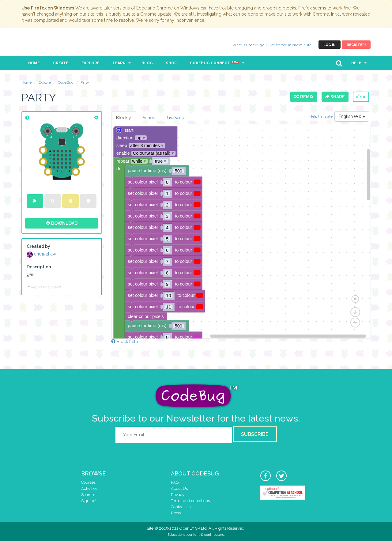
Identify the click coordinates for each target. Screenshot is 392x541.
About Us (179, 488)
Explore (90, 63)
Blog (147, 63)
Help (356, 63)
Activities (89, 488)
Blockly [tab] (124, 118)
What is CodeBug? (248, 45)
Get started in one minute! (290, 45)
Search (88, 495)
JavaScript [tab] (176, 118)
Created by (38, 246)
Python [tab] (148, 118)
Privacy (178, 495)
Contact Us (181, 507)
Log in (330, 45)
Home (34, 63)
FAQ (175, 482)
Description (39, 267)
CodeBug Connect (215, 63)
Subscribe (255, 434)
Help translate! (322, 116)
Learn (119, 63)
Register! (356, 45)
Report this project (44, 287)
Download (62, 223)
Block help (125, 342)
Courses (88, 482)
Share (335, 97)
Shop (171, 63)
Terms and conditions (190, 501)
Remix (304, 97)
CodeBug (42, 45)
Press (176, 513)
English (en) (352, 116)
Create (61, 63)
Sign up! (89, 501)
